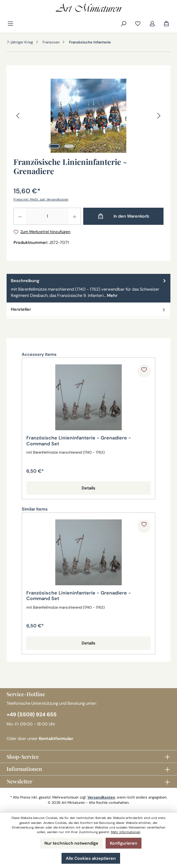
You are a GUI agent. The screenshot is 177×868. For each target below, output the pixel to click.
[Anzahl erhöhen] (75, 216)
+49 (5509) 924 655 (32, 714)
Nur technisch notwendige (71, 843)
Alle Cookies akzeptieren (91, 858)
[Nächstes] (159, 116)
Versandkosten (101, 797)
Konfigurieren (124, 843)
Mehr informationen (126, 832)
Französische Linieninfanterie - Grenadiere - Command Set (79, 441)
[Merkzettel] (138, 24)
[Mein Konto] (152, 24)
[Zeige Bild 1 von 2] (55, 146)
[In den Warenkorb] (123, 216)
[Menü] (11, 24)
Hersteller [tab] (89, 309)
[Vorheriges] (18, 116)
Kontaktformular (56, 738)
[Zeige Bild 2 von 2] (69, 146)
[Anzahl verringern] (20, 216)
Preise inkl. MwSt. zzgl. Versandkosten (41, 199)
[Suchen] (124, 24)
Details (88, 488)
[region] (88, 116)
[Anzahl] (47, 216)
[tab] (88, 288)
